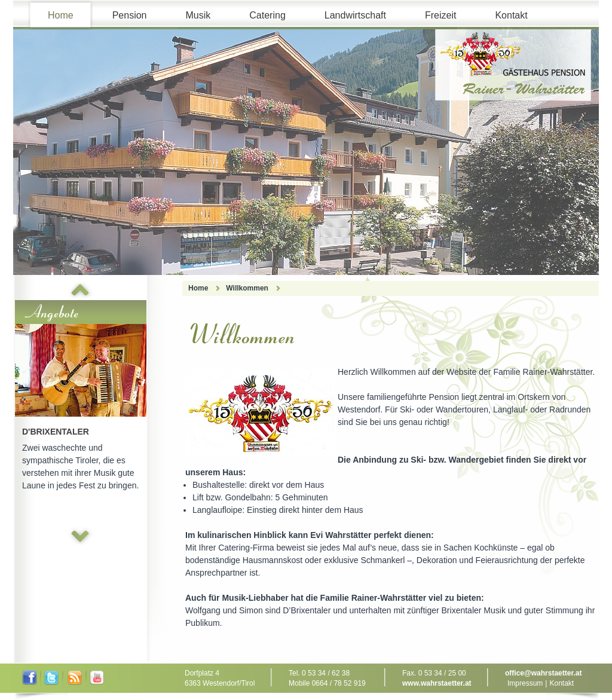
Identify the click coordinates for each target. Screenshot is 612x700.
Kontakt (511, 15)
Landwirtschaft (355, 15)
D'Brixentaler (56, 432)
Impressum (525, 683)
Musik (198, 15)
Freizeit (440, 15)
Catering (267, 15)
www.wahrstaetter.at (437, 683)
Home (61, 15)
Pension (130, 15)
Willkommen (247, 288)
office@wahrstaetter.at (543, 673)
